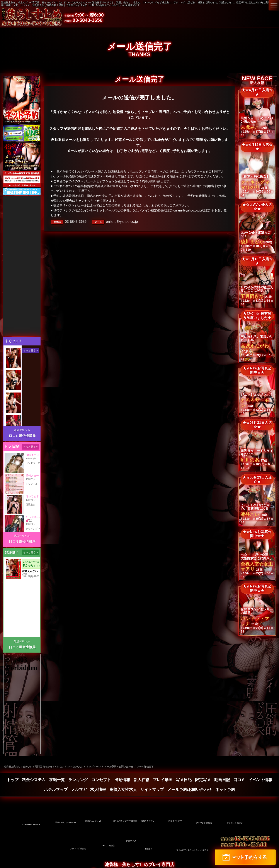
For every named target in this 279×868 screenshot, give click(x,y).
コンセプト (101, 780)
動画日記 (222, 780)
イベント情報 (260, 780)
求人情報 (98, 790)
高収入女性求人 (123, 790)
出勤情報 (122, 780)
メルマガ (79, 790)
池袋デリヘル (22, 430)
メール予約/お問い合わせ (190, 790)
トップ (13, 780)
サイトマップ (152, 790)
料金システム (34, 780)
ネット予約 (225, 790)
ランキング (78, 780)
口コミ (239, 780)
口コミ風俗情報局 (22, 436)
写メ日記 (184, 780)
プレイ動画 (163, 780)
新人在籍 (141, 780)
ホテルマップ (56, 790)
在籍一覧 (57, 780)
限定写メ (203, 780)
